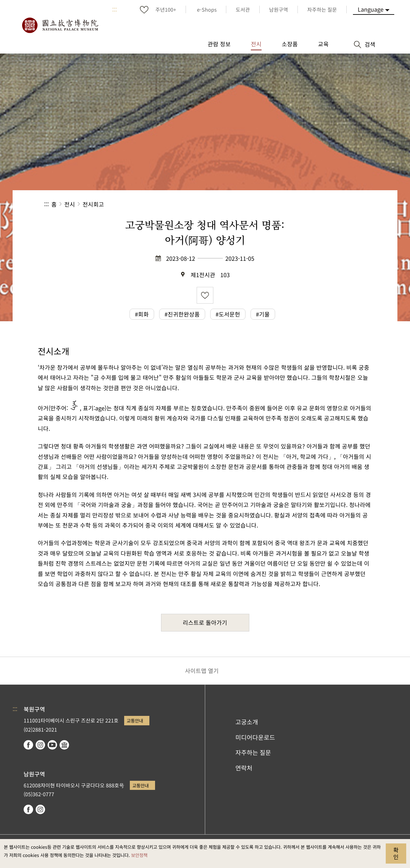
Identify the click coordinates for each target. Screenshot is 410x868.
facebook (28, 745)
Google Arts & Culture (64, 745)
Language (371, 9)
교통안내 (135, 720)
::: (115, 9)
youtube (52, 745)
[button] (318, 204)
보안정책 (139, 855)
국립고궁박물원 (60, 25)
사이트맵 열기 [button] (202, 671)
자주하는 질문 (253, 752)
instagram (40, 745)
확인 (396, 853)
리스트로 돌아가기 (205, 622)
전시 (70, 204)
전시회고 (93, 204)
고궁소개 (247, 722)
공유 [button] (297, 204)
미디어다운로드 (255, 737)
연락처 (244, 768)
